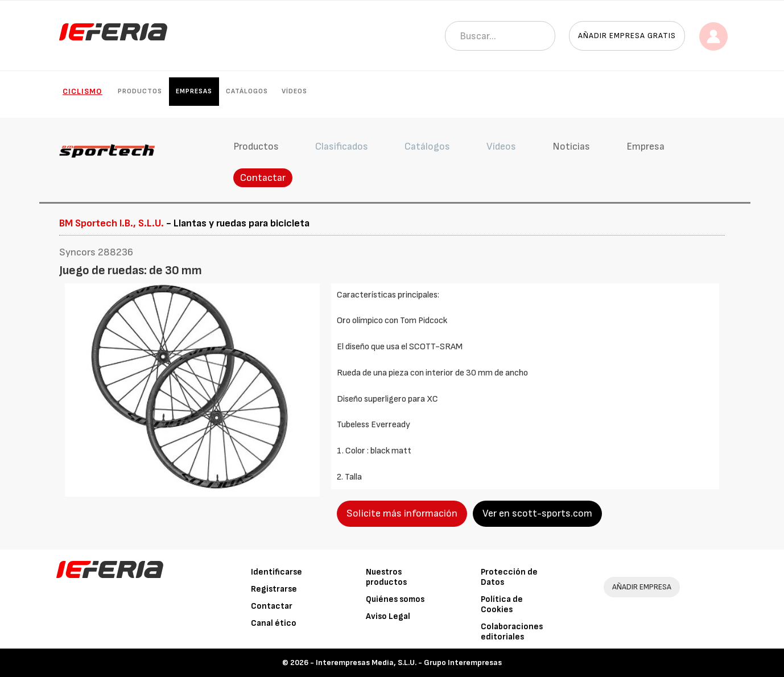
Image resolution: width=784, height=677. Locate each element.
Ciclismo (82, 91)
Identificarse (277, 572)
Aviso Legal (388, 616)
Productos (140, 91)
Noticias (571, 146)
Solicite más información (402, 513)
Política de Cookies (502, 604)
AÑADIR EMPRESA (642, 587)
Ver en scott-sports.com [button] (537, 513)
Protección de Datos (509, 577)
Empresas (194, 91)
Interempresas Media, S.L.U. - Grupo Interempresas (409, 662)
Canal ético (274, 623)
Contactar (263, 178)
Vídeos (294, 91)
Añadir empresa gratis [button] (627, 36)
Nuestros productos (386, 577)
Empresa (645, 146)
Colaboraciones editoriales (512, 632)
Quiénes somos (395, 599)
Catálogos (247, 91)
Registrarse (274, 589)
